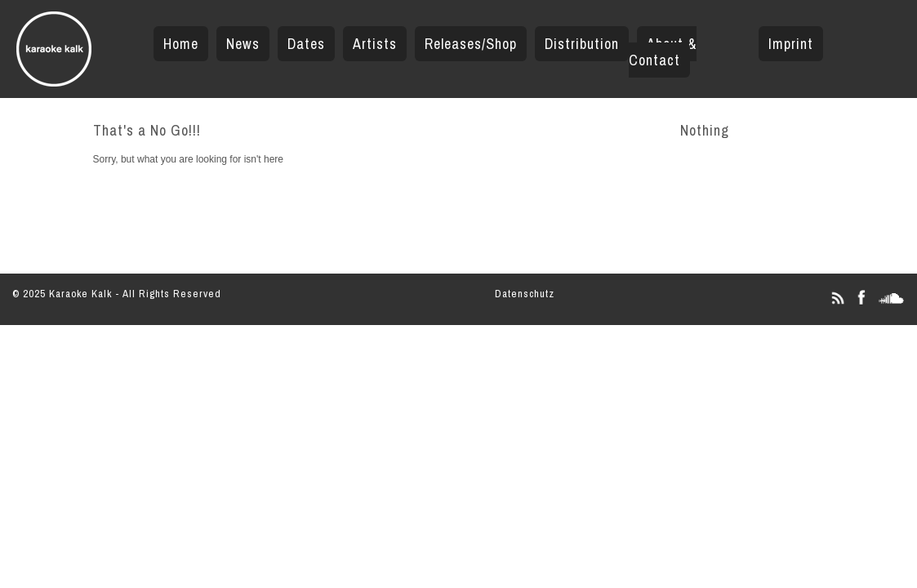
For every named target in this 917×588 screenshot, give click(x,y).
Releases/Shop (471, 44)
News (243, 44)
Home (181, 44)
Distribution (582, 44)
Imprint (791, 44)
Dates (306, 44)
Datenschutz (525, 294)
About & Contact (663, 52)
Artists (375, 44)
